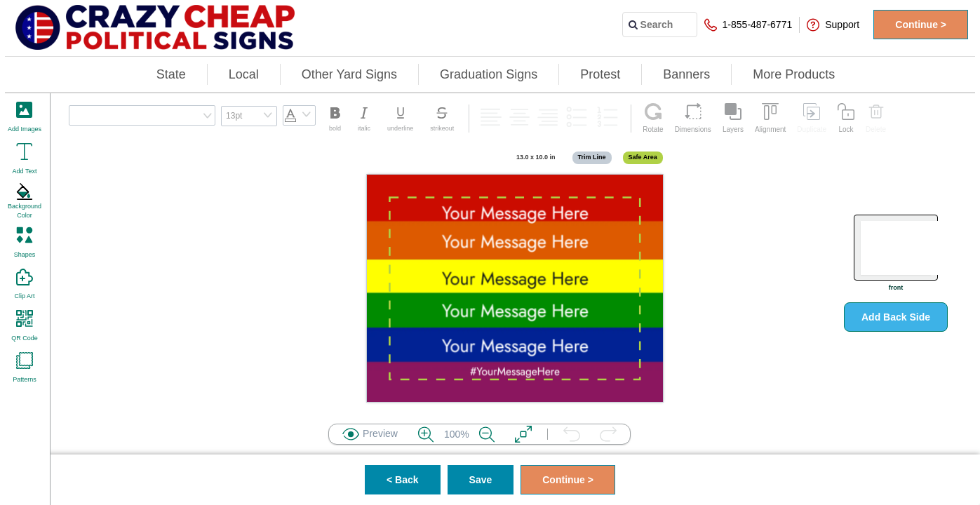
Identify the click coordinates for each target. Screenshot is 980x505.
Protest (600, 74)
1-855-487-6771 (749, 25)
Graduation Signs (489, 74)
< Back (403, 480)
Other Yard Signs (349, 74)
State (171, 74)
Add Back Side (896, 317)
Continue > (921, 25)
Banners (686, 74)
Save (481, 480)
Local (244, 74)
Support (833, 25)
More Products (794, 74)
